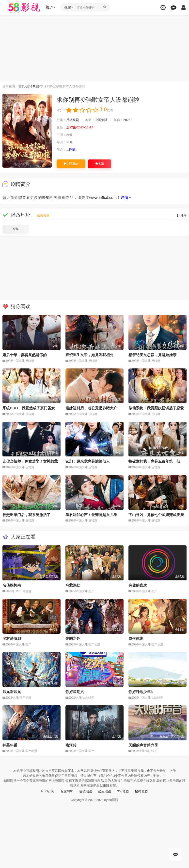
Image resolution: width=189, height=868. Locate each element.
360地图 (124, 790)
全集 (16, 229)
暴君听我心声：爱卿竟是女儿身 (91, 514)
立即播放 (71, 163)
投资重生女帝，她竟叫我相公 (89, 355)
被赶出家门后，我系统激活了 (26, 514)
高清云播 (44, 215)
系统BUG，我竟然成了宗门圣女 (29, 408)
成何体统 (136, 638)
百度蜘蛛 (65, 790)
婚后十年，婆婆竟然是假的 (25, 355)
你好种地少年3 (141, 691)
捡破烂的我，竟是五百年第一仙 (154, 461)
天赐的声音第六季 (143, 744)
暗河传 (71, 744)
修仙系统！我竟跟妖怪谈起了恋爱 (156, 408)
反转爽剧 (35, 86)
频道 (52, 7)
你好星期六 (75, 691)
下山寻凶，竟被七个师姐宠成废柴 (156, 514)
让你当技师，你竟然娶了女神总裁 (30, 461)
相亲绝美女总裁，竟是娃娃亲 (152, 355)
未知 (46, 198)
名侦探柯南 (12, 584)
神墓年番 (10, 744)
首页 (23, 86)
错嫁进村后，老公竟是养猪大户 (91, 408)
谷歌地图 (85, 790)
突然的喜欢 (138, 584)
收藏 (100, 163)
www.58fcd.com (103, 198)
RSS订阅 (45, 790)
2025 (131, 120)
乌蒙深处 (73, 584)
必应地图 (105, 790)
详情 (74, 149)
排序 (181, 215)
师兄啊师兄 (12, 691)
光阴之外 (73, 638)
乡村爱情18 (12, 638)
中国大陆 (104, 120)
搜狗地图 (144, 790)
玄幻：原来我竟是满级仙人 (88, 461)
